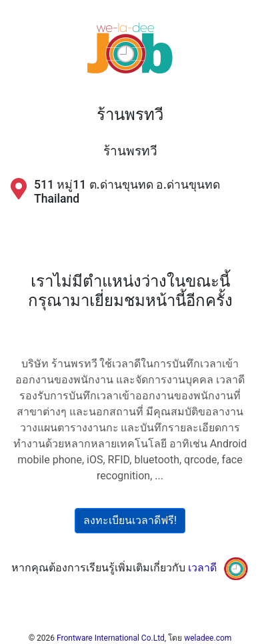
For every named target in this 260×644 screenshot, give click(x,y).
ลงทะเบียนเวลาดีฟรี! (130, 520)
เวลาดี (202, 568)
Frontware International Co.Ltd (111, 638)
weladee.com (208, 638)
